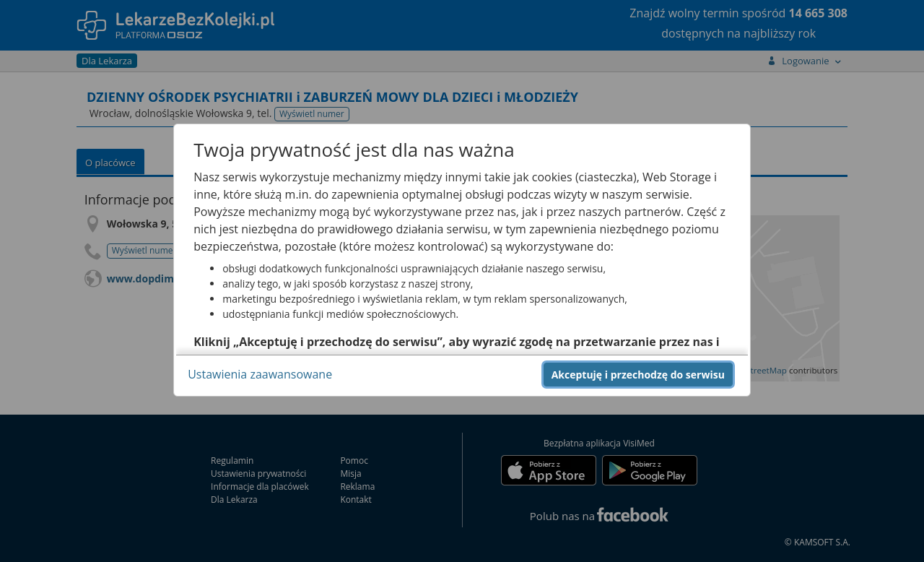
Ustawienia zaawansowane (260, 374)
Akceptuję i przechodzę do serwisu (638, 375)
